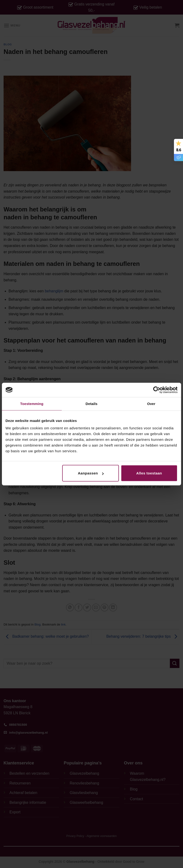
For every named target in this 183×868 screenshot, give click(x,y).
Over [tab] (151, 403)
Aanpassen (91, 473)
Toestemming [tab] (32, 403)
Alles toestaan (149, 473)
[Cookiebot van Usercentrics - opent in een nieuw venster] (157, 390)
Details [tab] (91, 403)
